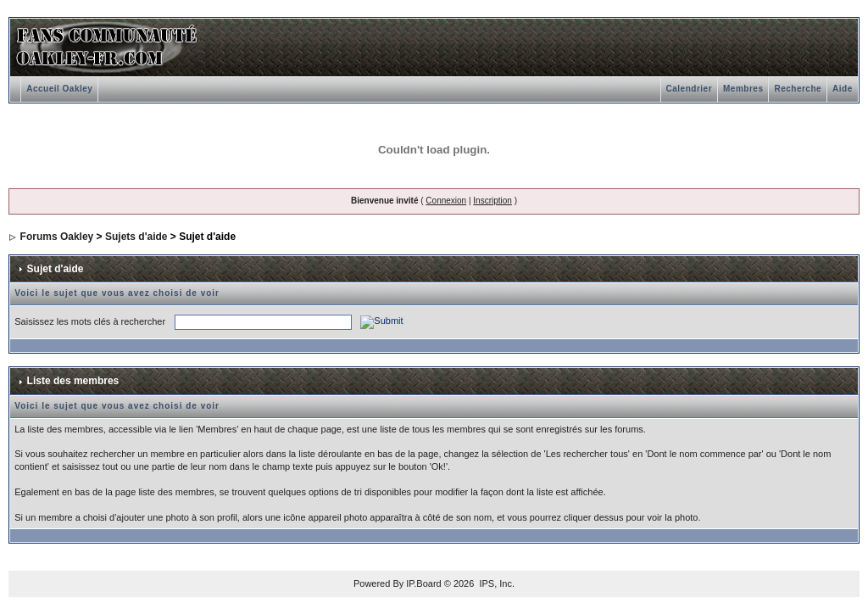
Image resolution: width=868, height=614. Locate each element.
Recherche (798, 89)
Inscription (492, 201)
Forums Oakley (57, 237)
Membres (743, 89)
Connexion (446, 201)
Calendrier (689, 89)
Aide (843, 89)
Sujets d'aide (136, 237)
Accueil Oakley (59, 89)
